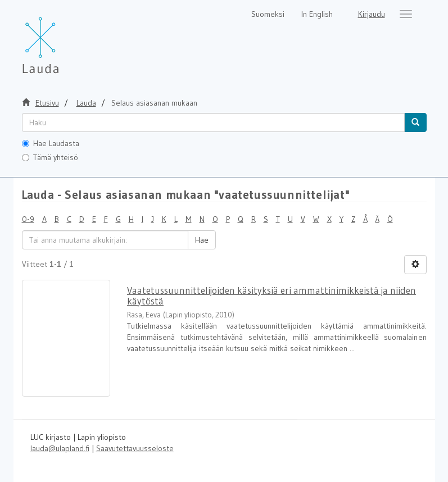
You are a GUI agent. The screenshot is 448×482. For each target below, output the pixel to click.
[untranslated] (213, 122)
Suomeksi (268, 14)
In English (317, 14)
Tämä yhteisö (50, 157)
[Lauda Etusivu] (64, 39)
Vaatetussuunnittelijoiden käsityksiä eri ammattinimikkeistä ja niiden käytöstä (271, 295)
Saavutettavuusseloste (135, 448)
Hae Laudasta (51, 143)
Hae (202, 240)
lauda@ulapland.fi (60, 448)
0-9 (28, 219)
